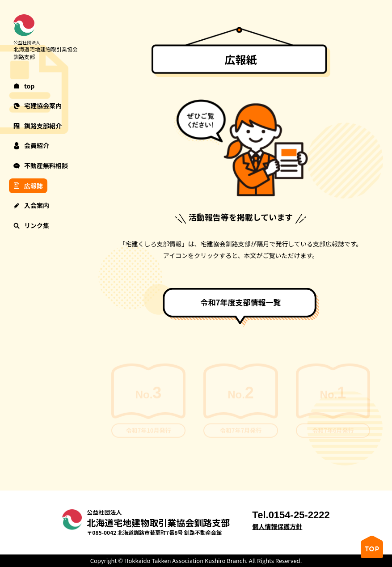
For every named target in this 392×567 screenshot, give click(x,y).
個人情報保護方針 (277, 527)
